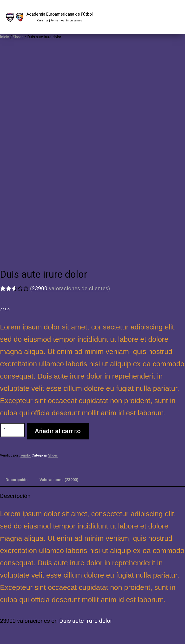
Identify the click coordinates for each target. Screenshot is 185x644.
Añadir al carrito (58, 431)
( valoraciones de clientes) (70, 288)
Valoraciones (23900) (59, 480)
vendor (26, 455)
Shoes (18, 37)
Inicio (5, 37)
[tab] (16, 480)
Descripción (17, 480)
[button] (177, 16)
